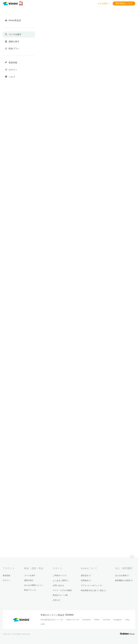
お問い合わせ (58, 585)
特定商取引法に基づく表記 (93, 590)
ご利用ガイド (60, 575)
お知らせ (56, 600)
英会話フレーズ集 (60, 595)
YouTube (106, 620)
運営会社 (86, 575)
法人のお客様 (122, 575)
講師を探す (29, 580)
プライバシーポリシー (92, 585)
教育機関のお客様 (124, 580)
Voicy (127, 620)
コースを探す (30, 575)
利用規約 (86, 580)
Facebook (86, 620)
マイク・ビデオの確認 (62, 590)
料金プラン (30, 590)
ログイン (6, 580)
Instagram (118, 620)
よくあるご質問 (61, 580)
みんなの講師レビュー (34, 585)
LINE (43, 624)
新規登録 (6, 575)
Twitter (97, 620)
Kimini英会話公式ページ (52, 620)
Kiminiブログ (73, 620)
